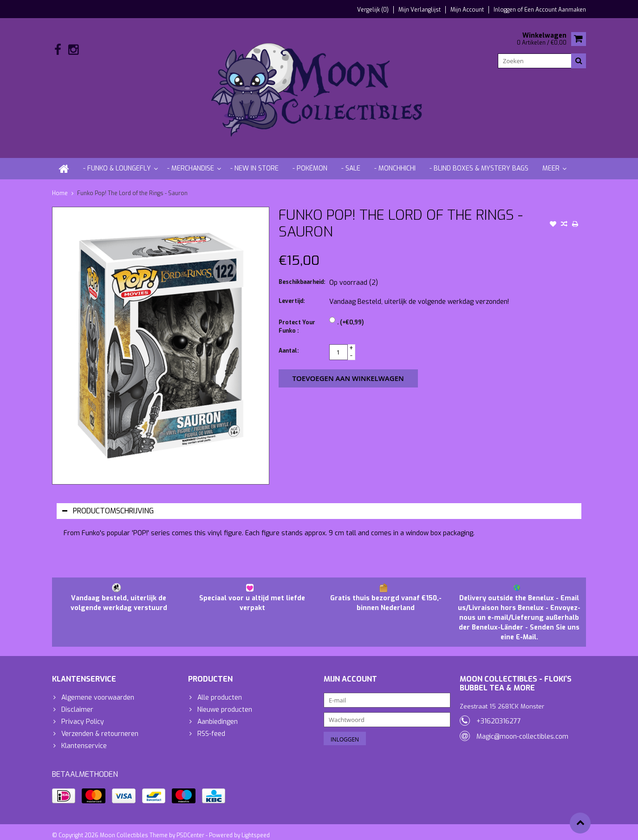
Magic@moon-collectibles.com (522, 729)
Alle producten (220, 690)
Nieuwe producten (225, 702)
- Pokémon (310, 161)
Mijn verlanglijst (420, 10)
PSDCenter (190, 829)
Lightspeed (256, 829)
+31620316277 (499, 713)
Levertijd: (292, 293)
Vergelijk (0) (373, 10)
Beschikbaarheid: (302, 274)
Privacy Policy (83, 714)
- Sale (351, 161)
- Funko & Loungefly (117, 161)
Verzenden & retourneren (100, 726)
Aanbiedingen (218, 714)
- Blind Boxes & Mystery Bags (479, 161)
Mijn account (467, 10)
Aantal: (289, 343)
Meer (551, 161)
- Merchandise (191, 161)
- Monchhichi (395, 161)
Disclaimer (77, 702)
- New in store (254, 161)
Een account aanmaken (555, 10)
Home (60, 185)
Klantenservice (84, 738)
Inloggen (505, 10)
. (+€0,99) (350, 315)
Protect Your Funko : (297, 319)
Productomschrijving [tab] (108, 503)
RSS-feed (211, 726)
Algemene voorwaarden (98, 690)
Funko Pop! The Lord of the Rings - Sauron (132, 185)
